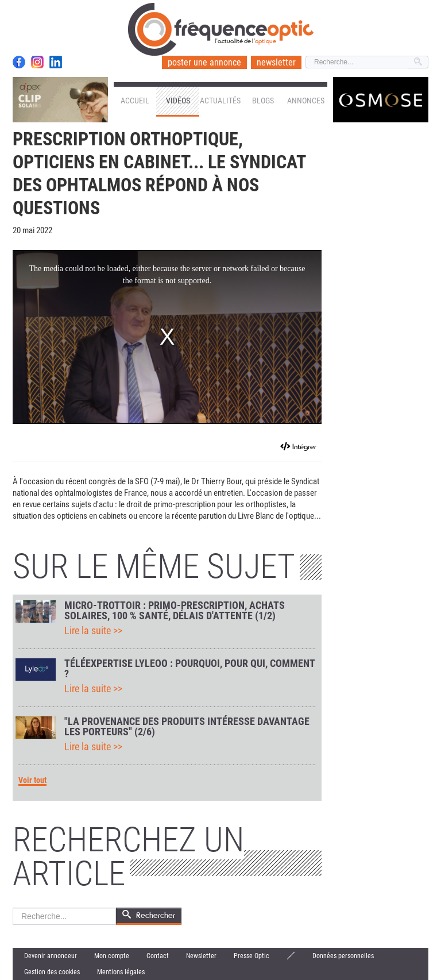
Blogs (263, 101)
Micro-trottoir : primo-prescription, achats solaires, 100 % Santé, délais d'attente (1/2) (175, 611)
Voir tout (32, 780)
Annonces (306, 101)
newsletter (276, 62)
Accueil (135, 101)
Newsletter (201, 956)
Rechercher (13, 908)
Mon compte (112, 956)
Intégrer (304, 447)
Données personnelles (343, 956)
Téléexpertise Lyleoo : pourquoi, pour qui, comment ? (189, 669)
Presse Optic (252, 956)
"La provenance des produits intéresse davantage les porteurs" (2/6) (187, 727)
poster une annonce (204, 62)
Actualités (220, 101)
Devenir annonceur (51, 956)
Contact (158, 956)
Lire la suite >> (93, 631)
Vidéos (178, 101)
